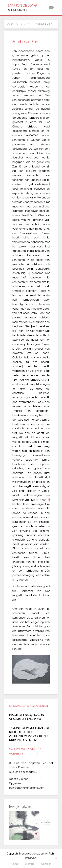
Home (15, 864)
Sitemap (30, 864)
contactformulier (19, 767)
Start (10, 24)
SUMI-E (25, 24)
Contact (46, 864)
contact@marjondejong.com (27, 788)
